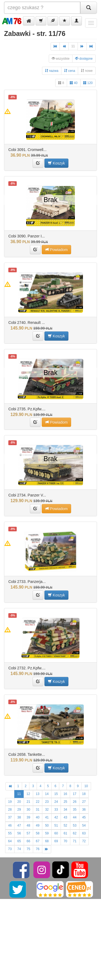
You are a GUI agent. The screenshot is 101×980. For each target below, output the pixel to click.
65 (19, 841)
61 (65, 833)
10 (86, 786)
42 (56, 817)
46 (10, 825)
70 (65, 841)
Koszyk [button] (56, 163)
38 (19, 817)
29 (19, 810)
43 (65, 817)
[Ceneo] (79, 889)
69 (56, 841)
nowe (87, 71)
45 (84, 817)
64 (10, 841)
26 (75, 802)
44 (75, 817)
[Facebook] (22, 870)
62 (75, 833)
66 (28, 841)
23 (47, 802)
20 (19, 802)
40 (74, 83)
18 (84, 794)
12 (28, 794)
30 (28, 810)
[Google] (50, 889)
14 (47, 794)
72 (84, 841)
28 (10, 810)
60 (56, 833)
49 (38, 825)
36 (84, 810)
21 (28, 802)
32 (47, 810)
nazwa (52, 71)
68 (47, 841)
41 (47, 817)
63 (84, 833)
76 (38, 849)
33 (56, 810)
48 (28, 825)
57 (28, 833)
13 (38, 794)
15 (56, 794)
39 (28, 817)
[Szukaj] (89, 8)
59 (47, 833)
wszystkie (61, 58)
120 (88, 83)
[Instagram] (42, 870)
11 (73, 46)
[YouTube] (80, 870)
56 (19, 833)
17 (74, 794)
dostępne (84, 58)
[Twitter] (18, 889)
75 (28, 849)
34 (65, 810)
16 (65, 794)
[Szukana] (42, 8)
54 (84, 825)
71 (75, 841)
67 (38, 841)
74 (19, 849)
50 (47, 825)
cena (70, 71)
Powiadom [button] (56, 249)
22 (38, 802)
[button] (29, 21)
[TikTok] (61, 870)
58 (38, 833)
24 (56, 802)
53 (75, 825)
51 (56, 825)
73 (10, 849)
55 (10, 833)
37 (10, 817)
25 (65, 802)
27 (84, 802)
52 (65, 825)
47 (19, 825)
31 (38, 810)
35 (75, 810)
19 (10, 802)
